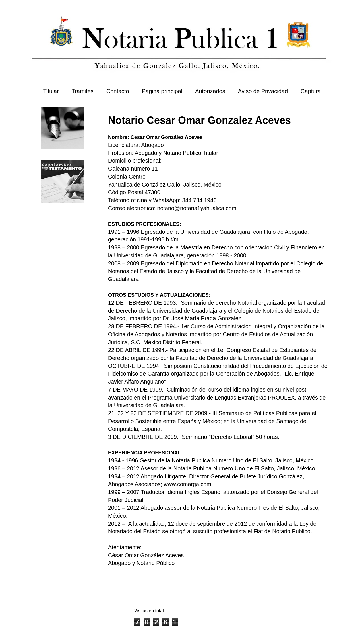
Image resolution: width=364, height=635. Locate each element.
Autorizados (210, 91)
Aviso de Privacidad (263, 91)
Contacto (118, 91)
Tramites (83, 91)
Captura (311, 91)
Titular (51, 91)
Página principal (162, 91)
